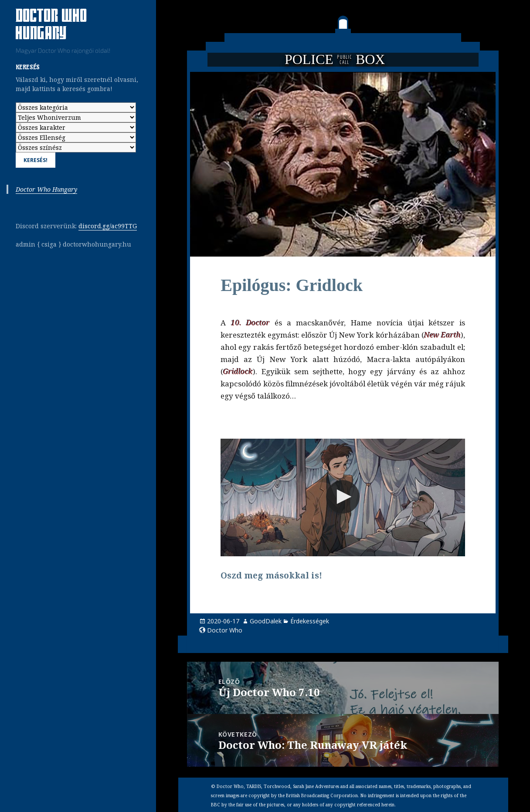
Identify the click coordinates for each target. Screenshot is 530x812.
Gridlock (238, 371)
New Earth (442, 335)
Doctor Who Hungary (46, 189)
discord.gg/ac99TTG (108, 226)
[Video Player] (343, 497)
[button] (343, 497)
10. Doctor (250, 323)
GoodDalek (266, 621)
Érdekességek (310, 621)
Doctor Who (225, 630)
